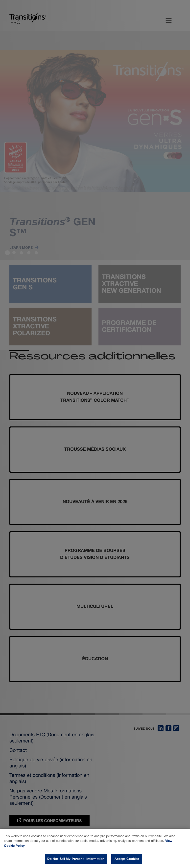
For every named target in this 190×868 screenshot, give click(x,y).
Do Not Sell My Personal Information (76, 859)
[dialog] (95, 848)
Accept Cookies (127, 859)
